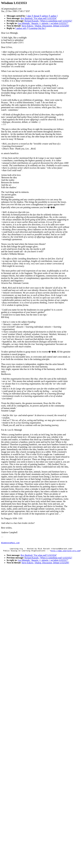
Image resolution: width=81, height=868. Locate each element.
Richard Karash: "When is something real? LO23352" (48, 21)
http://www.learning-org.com (65, 553)
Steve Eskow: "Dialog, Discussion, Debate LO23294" (45, 26)
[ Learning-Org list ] (37, 28)
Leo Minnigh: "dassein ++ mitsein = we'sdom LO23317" (43, 23)
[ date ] (29, 16)
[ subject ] (45, 16)
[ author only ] (21, 28)
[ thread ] (36, 16)
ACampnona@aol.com (10, 544)
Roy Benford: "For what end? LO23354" (39, 18)
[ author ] (54, 16)
